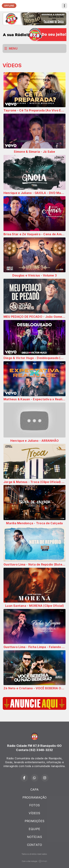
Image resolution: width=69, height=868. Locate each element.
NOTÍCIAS (35, 837)
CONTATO (35, 845)
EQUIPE (34, 829)
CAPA (35, 790)
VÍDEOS (34, 813)
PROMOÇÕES (34, 821)
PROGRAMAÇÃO (35, 797)
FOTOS (34, 805)
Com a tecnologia (35, 861)
